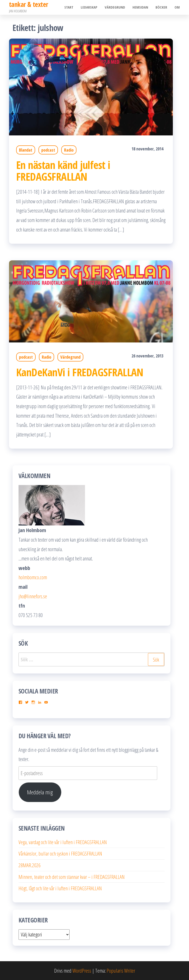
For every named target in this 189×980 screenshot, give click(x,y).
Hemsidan (141, 7)
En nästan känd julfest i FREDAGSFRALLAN (63, 171)
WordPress (82, 970)
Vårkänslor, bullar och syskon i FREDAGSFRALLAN (60, 853)
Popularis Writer (121, 970)
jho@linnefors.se (33, 596)
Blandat (26, 150)
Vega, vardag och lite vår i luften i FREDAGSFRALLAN (63, 842)
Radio (69, 150)
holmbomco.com (33, 577)
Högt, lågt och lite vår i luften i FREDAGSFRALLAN (60, 888)
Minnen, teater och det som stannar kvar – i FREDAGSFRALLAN (72, 877)
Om (177, 7)
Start (70, 7)
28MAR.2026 (30, 865)
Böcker (162, 7)
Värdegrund (116, 7)
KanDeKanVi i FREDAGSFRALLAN (80, 372)
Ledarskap (90, 7)
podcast (48, 150)
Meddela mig (40, 792)
